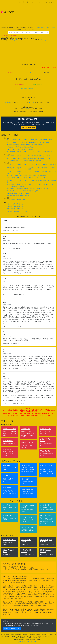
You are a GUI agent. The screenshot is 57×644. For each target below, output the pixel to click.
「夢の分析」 (31, 102)
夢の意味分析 (26, 429)
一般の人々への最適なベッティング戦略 (18, 211)
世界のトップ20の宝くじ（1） (15, 206)
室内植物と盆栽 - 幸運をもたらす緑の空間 (18, 196)
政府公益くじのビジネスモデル (15, 209)
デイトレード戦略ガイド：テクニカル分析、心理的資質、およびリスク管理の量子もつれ (31, 140)
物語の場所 (6, 465)
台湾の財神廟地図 (27, 489)
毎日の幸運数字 (38, 84)
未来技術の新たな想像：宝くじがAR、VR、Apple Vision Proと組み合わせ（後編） (29, 156)
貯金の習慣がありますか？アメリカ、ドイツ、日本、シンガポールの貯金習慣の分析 (30, 152)
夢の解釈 (10, 72)
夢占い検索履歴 (8, 441)
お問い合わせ (22, 642)
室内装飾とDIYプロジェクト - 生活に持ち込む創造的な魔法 (23, 191)
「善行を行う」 (28, 109)
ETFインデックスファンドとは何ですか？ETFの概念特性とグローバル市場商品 (28, 142)
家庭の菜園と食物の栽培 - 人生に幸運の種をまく (20, 193)
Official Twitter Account (26, 541)
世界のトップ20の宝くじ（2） (15, 204)
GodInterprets (45, 40)
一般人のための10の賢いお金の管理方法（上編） (20, 149)
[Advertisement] (28, 52)
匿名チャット (7, 475)
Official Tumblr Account (26, 551)
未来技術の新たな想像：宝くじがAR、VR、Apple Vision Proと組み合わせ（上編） (29, 158)
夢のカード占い (19, 84)
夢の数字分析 (7, 449)
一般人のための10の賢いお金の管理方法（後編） (20, 147)
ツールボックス (27, 517)
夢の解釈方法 (7, 515)
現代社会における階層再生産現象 (16, 200)
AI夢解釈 (47, 72)
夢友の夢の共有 (45, 451)
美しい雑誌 (25, 479)
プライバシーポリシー (33, 642)
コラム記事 (6, 505)
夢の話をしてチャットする (28, 88)
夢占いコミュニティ (28, 443)
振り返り (28, 72)
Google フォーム (16, 40)
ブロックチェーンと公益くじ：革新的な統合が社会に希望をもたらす (26, 161)
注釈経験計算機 (45, 505)
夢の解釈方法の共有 (42, 28)
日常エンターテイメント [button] (34, 2)
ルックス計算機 (45, 515)
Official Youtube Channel (45, 551)
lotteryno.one (31, 40)
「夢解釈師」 (8, 102)
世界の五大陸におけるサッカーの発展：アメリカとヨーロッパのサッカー (27, 178)
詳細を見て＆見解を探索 (28, 128)
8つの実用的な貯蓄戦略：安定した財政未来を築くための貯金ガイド (25, 145)
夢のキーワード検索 (9, 429)
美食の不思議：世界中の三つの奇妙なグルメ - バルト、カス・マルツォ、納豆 (28, 189)
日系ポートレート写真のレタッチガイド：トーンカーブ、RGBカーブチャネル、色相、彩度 (31, 165)
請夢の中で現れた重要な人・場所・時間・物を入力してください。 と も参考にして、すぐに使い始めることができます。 (28, 28)
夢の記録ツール (45, 429)
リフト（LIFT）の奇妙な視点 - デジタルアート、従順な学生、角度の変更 (27, 175)
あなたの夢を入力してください (12, 629)
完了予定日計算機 (27, 527)
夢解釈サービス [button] (21, 2)
